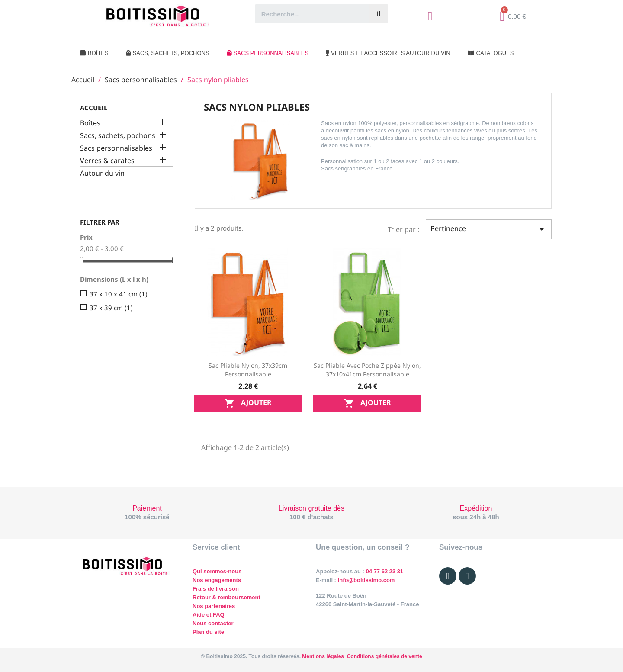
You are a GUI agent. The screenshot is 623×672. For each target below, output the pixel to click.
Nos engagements (217, 580)
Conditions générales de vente (385, 656)
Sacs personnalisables (116, 148)
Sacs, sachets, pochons (118, 136)
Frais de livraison (216, 589)
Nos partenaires (214, 606)
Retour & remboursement (226, 597)
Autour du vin (102, 173)
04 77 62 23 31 (385, 571)
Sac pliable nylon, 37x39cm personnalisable (248, 370)
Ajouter (248, 403)
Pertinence (489, 229)
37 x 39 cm (111, 308)
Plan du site (208, 632)
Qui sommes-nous (217, 571)
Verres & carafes (107, 161)
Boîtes (90, 123)
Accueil (94, 108)
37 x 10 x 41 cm (119, 294)
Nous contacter (213, 623)
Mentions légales (323, 656)
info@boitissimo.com (365, 580)
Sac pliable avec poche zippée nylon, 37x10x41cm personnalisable (367, 370)
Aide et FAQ (209, 615)
